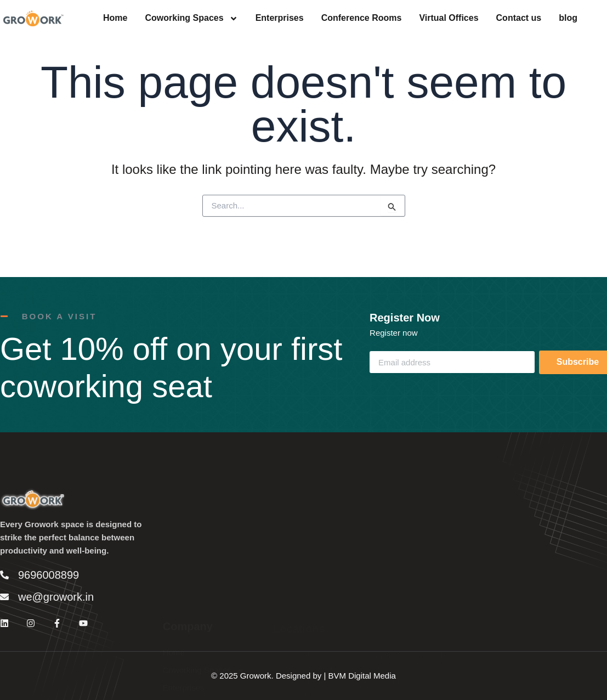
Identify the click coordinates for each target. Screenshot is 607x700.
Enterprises (280, 19)
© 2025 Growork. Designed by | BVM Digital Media (303, 676)
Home (115, 19)
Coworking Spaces (191, 19)
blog (568, 19)
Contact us (519, 19)
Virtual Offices (449, 19)
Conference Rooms (362, 19)
